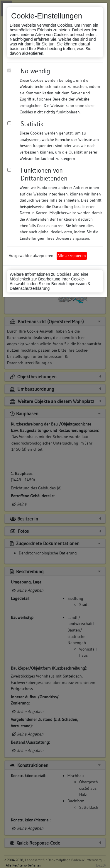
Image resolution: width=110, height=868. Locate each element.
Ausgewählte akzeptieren (31, 256)
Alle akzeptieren (72, 256)
